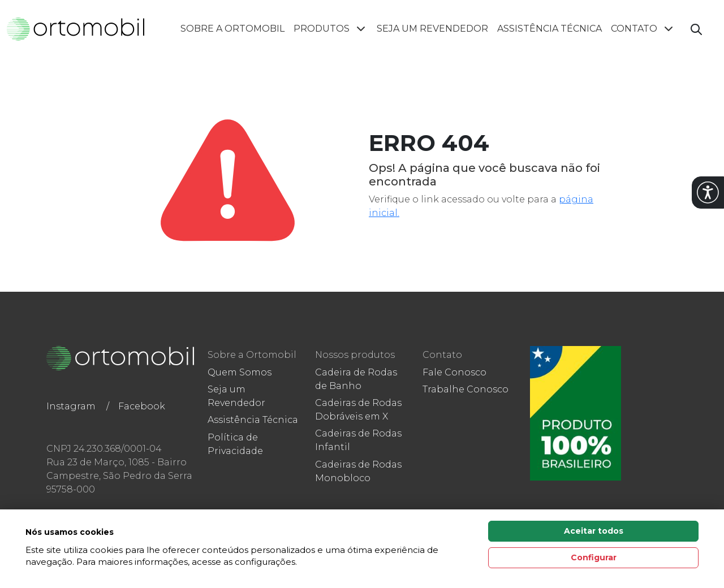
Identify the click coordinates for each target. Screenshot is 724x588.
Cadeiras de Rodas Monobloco (358, 471)
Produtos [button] (331, 29)
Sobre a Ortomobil (232, 29)
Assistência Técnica (550, 29)
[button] (708, 193)
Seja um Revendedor (432, 29)
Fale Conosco (454, 372)
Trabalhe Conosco (466, 389)
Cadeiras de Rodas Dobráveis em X (358, 410)
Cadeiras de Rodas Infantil (358, 440)
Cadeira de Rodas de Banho (356, 379)
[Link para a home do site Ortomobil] (120, 358)
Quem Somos (240, 372)
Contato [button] (643, 29)
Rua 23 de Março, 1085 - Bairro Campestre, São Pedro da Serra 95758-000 (119, 476)
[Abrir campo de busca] (696, 29)
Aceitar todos (594, 531)
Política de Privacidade (235, 444)
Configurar (594, 557)
